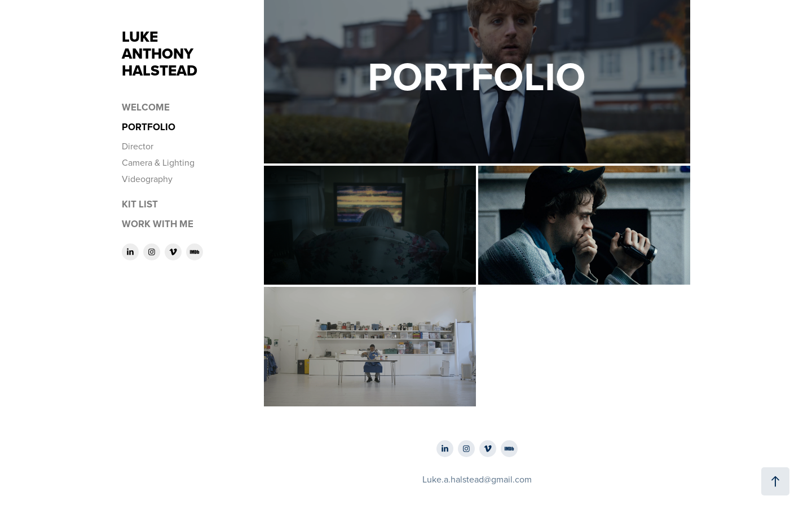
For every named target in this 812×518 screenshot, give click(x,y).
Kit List (140, 204)
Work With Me (158, 224)
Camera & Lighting (158, 162)
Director (138, 146)
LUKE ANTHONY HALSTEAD (209, 54)
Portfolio (149, 127)
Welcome (146, 107)
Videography (147, 179)
